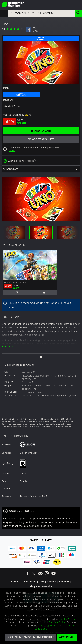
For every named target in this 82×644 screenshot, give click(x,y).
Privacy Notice (49, 625)
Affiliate (51, 582)
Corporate (30, 582)
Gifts (42, 582)
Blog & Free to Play (41, 586)
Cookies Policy (57, 622)
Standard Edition (12, 106)
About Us (16, 582)
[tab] (41, 357)
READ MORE (8, 346)
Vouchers (64, 582)
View (12, 151)
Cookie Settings (69, 619)
